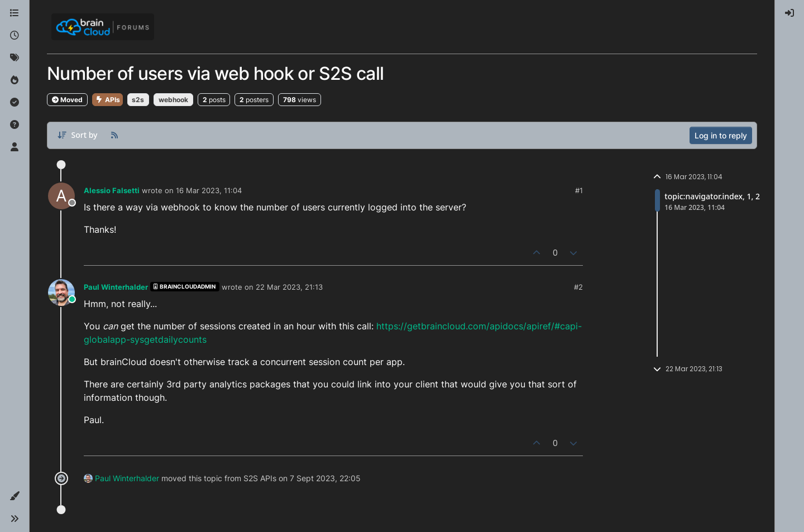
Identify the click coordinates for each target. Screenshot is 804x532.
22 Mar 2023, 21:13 (289, 287)
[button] (15, 496)
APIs (107, 100)
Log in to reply (721, 135)
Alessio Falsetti (112, 190)
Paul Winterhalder (116, 287)
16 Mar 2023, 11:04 (209, 190)
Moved (67, 100)
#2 (578, 287)
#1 (579, 190)
